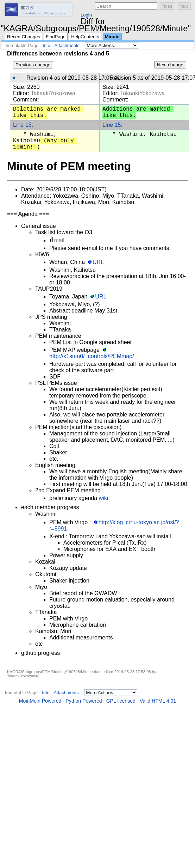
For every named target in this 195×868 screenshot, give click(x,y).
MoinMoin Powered (40, 701)
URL (98, 262)
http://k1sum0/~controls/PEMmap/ (92, 356)
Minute (112, 37)
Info (46, 45)
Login (86, 15)
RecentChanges (24, 37)
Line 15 (22, 125)
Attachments (67, 45)
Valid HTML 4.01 (158, 701)
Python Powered (84, 701)
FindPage (56, 37)
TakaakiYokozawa (53, 93)
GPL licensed (121, 701)
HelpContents (85, 37)
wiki (104, 498)
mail (59, 240)
